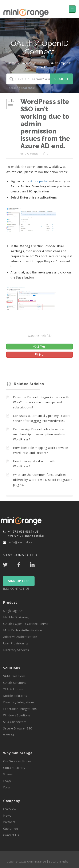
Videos (8, 774)
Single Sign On (13, 611)
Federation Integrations (20, 709)
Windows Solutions (17, 715)
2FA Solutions (13, 689)
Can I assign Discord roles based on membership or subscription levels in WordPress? (39, 434)
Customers (11, 829)
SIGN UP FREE (19, 581)
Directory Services (16, 650)
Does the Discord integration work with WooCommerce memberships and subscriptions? (41, 402)
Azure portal (39, 181)
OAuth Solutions (15, 683)
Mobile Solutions (15, 696)
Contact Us (11, 835)
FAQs (7, 781)
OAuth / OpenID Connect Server (26, 624)
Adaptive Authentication (20, 637)
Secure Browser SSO (18, 728)
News (7, 815)
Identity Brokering (16, 617)
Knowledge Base (33, 63)
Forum (8, 787)
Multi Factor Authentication (23, 630)
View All (9, 735)
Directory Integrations (19, 702)
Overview (10, 809)
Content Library (14, 768)
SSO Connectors (15, 722)
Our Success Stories (17, 761)
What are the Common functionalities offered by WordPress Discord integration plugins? (43, 480)
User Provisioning (16, 643)
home (12, 63)
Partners (9, 822)
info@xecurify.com (23, 542)
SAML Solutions (14, 676)
